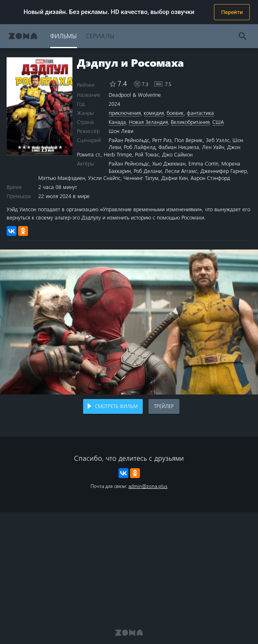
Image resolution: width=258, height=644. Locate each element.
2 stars (24, 147)
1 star (20, 147)
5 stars (38, 147)
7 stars (47, 147)
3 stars (29, 147)
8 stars (51, 147)
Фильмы (64, 36)
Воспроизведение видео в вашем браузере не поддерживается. (129, 322)
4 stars (33, 147)
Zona (23, 36)
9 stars (56, 147)
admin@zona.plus (148, 486)
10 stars (60, 147)
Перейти (232, 12)
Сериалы (100, 36)
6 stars (42, 147)
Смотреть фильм (116, 406)
